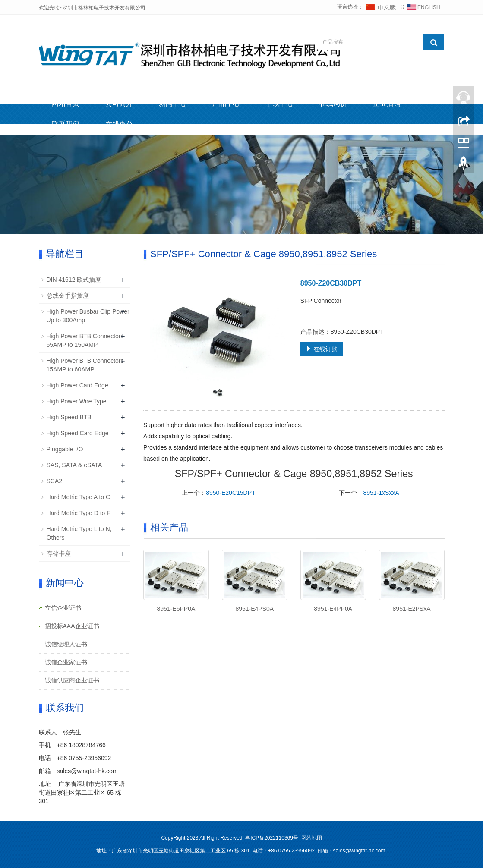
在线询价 (333, 103)
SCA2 (55, 481)
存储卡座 (59, 554)
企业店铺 (387, 103)
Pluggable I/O (65, 449)
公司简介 (119, 103)
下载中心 (280, 103)
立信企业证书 (63, 608)
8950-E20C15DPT (230, 493)
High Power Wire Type (77, 401)
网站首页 (66, 103)
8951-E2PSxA (412, 609)
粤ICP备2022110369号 (272, 838)
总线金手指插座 (68, 296)
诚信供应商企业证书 (72, 680)
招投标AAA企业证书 (72, 626)
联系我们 (66, 124)
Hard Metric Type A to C (79, 497)
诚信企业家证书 (66, 662)
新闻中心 (173, 103)
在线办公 (119, 124)
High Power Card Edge (77, 385)
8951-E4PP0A (333, 609)
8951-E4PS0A (254, 609)
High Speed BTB (69, 417)
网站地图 (312, 838)
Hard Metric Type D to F (79, 513)
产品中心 (226, 103)
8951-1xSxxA (381, 493)
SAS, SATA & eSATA (74, 465)
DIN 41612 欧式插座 (74, 280)
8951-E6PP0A (176, 609)
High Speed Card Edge (78, 433)
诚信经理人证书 (66, 644)
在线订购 (322, 349)
